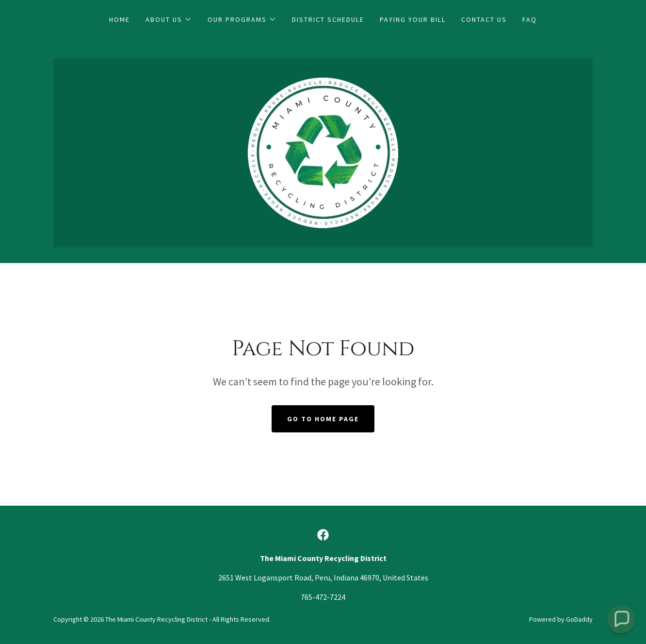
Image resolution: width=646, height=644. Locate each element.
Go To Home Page (323, 419)
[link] (323, 152)
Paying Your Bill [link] (413, 19)
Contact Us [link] (484, 19)
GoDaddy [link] (579, 619)
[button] (169, 19)
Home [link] (120, 19)
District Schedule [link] (328, 19)
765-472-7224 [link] (323, 597)
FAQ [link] (530, 19)
